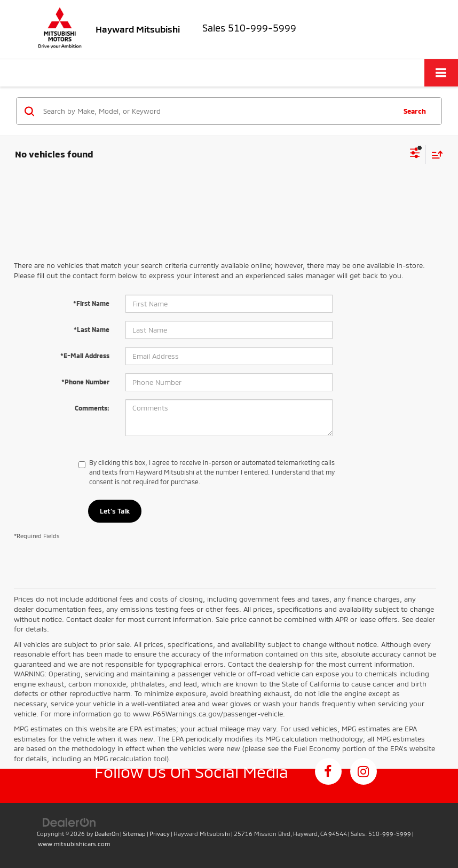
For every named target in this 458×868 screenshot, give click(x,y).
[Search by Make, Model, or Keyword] (218, 111)
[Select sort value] (435, 155)
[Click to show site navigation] (441, 73)
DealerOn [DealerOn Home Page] (107, 834)
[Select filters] (415, 154)
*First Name (91, 303)
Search (415, 111)
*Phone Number (85, 382)
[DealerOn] (69, 822)
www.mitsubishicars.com (74, 844)
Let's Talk (115, 511)
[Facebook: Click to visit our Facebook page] (328, 771)
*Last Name (92, 329)
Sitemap (134, 834)
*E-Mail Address (85, 356)
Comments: (92, 408)
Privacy (160, 834)
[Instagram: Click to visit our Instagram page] (364, 771)
